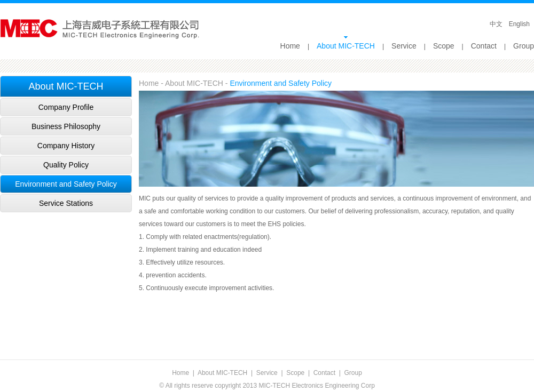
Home (290, 46)
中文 (496, 24)
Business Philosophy (66, 126)
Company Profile (66, 107)
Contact (484, 46)
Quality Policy (66, 165)
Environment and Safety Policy (66, 184)
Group (524, 46)
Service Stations (66, 203)
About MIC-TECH (346, 46)
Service (404, 46)
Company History (66, 146)
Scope (444, 46)
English (519, 24)
